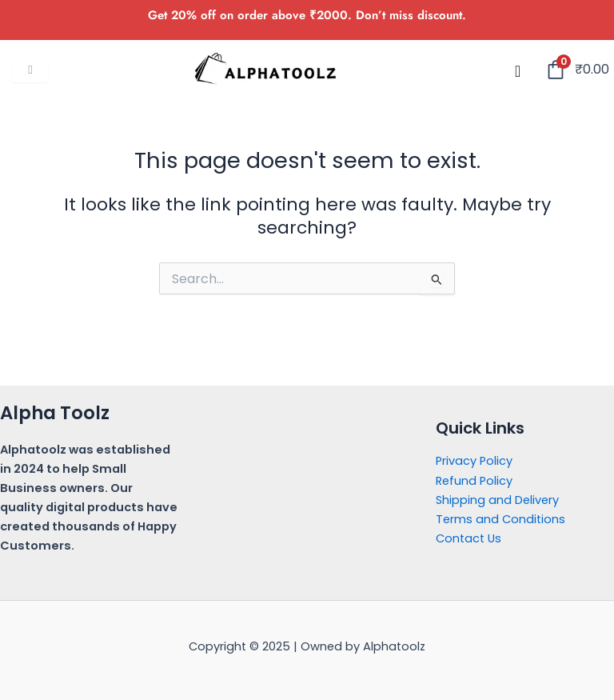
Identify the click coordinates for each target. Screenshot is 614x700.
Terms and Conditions (500, 519)
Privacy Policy (474, 461)
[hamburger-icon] (30, 70)
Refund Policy (474, 481)
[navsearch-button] (518, 71)
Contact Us (468, 538)
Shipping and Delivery (497, 500)
